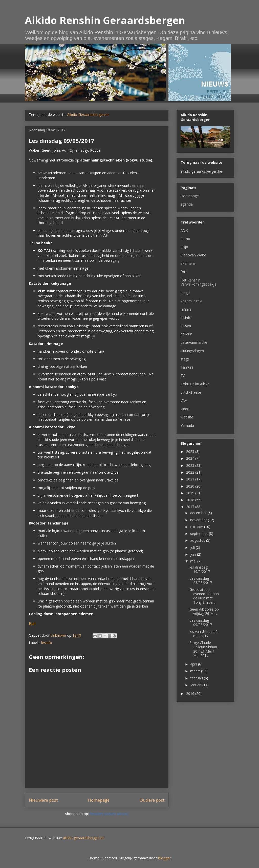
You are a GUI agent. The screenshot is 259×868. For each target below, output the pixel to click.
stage (185, 359)
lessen (186, 326)
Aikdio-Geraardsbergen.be (88, 115)
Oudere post (152, 800)
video (185, 409)
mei (194, 561)
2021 (191, 479)
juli (193, 547)
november (199, 520)
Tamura (187, 367)
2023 (191, 465)
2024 (191, 458)
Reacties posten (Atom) (109, 814)
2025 (191, 451)
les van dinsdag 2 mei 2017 (203, 634)
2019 (191, 493)
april (194, 664)
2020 (191, 486)
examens (188, 263)
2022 (191, 472)
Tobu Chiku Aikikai (195, 384)
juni (194, 554)
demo (185, 239)
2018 (191, 500)
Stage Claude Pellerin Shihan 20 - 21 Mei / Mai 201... (203, 649)
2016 (191, 693)
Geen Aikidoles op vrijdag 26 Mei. (204, 611)
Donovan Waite (193, 255)
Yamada (187, 425)
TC (183, 376)
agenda (187, 204)
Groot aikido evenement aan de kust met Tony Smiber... (204, 596)
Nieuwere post (43, 800)
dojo (184, 247)
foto (184, 272)
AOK (184, 230)
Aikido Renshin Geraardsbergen (105, 20)
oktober (197, 527)
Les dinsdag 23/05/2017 (201, 580)
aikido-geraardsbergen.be (201, 171)
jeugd (185, 292)
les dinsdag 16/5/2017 (200, 569)
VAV (184, 400)
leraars (186, 309)
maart (196, 671)
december (199, 513)
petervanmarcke (194, 342)
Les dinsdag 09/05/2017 (201, 622)
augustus (198, 540)
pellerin (186, 334)
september (200, 533)
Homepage (99, 800)
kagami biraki (191, 301)
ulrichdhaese (191, 392)
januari (196, 685)
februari (197, 678)
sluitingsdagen (192, 351)
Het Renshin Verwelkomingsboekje (199, 282)
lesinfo (47, 643)
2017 (191, 507)
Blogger (164, 858)
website (187, 417)
